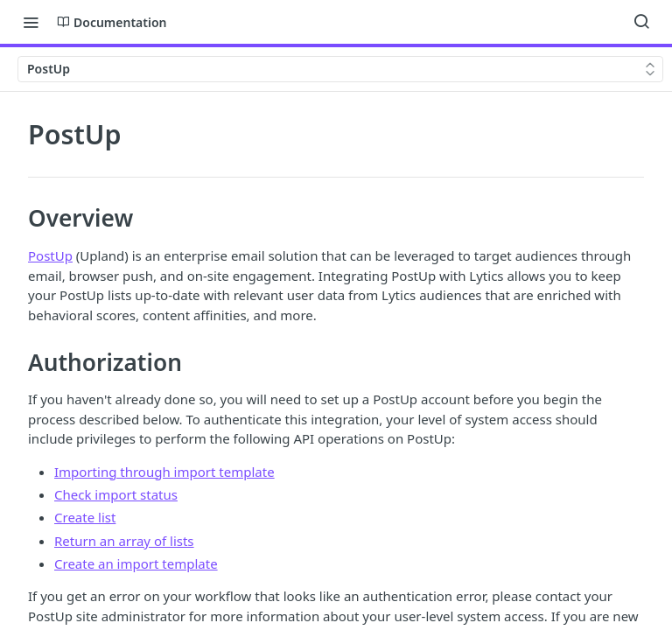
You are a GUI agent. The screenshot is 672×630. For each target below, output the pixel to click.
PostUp (50, 255)
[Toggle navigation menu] (31, 22)
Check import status (116, 494)
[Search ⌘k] (641, 22)
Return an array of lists (124, 541)
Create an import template (136, 563)
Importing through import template (164, 472)
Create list (85, 517)
